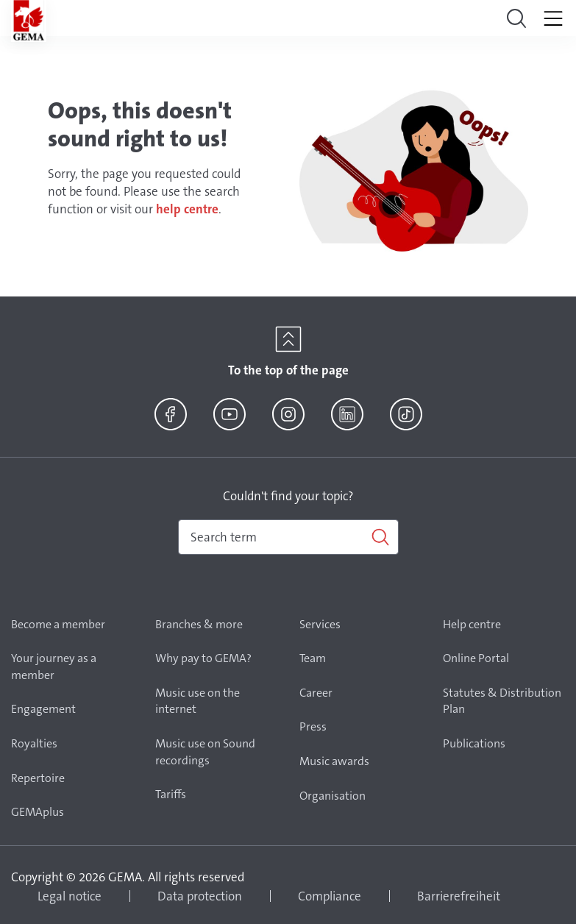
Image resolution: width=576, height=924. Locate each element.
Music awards (334, 761)
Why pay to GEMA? (203, 658)
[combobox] (288, 537)
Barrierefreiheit (459, 896)
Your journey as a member (54, 667)
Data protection (200, 896)
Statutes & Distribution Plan (502, 701)
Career (316, 693)
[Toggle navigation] (516, 18)
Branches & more (199, 624)
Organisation (333, 796)
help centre (187, 209)
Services (320, 624)
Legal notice (70, 896)
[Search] (288, 537)
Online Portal (476, 658)
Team (313, 658)
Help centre (472, 624)
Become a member (58, 624)
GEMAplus (38, 812)
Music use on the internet (198, 701)
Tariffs (171, 794)
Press (313, 726)
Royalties (34, 743)
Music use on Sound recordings (205, 752)
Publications (474, 743)
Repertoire (38, 778)
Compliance (330, 896)
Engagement (43, 709)
